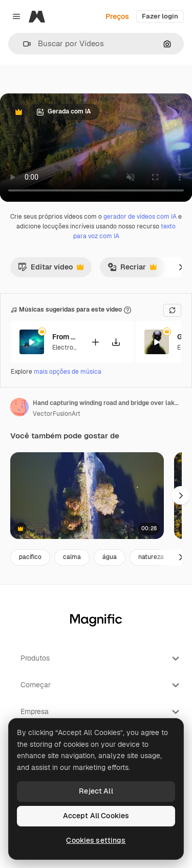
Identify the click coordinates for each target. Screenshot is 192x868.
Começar (101, 685)
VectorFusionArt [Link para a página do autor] (57, 414)
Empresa (101, 712)
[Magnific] (37, 16)
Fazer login (160, 16)
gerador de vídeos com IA (140, 217)
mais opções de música (68, 372)
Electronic (67, 347)
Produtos (101, 659)
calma (72, 557)
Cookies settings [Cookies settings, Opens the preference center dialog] (96, 840)
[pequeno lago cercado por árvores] (87, 496)
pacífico (30, 557)
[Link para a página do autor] (19, 407)
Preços (117, 16)
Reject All (96, 791)
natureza (151, 557)
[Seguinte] (181, 267)
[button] (23, 44)
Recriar (132, 269)
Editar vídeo (51, 269)
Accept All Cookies (96, 816)
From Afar (65, 337)
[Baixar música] (116, 342)
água (110, 557)
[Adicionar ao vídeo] (95, 342)
